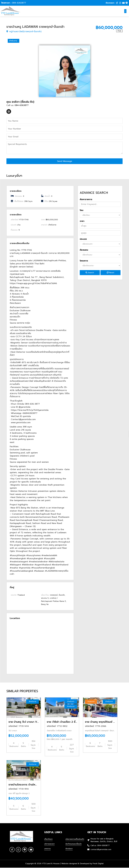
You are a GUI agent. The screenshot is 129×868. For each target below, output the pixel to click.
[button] (125, 11)
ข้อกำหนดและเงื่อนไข (74, 844)
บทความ (47, 849)
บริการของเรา (49, 844)
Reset (110, 273)
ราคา (82, 222)
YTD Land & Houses (51, 864)
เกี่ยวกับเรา (48, 840)
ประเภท (83, 239)
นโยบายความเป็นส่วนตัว (75, 840)
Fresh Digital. (98, 864)
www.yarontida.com (21, 423)
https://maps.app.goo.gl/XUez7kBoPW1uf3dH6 (33, 284)
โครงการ (84, 261)
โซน (82, 211)
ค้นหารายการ (86, 200)
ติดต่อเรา (69, 849)
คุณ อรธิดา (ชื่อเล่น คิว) (20, 102)
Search (90, 273)
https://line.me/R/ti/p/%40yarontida (30, 410)
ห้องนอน (84, 250)
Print (119, 31)
